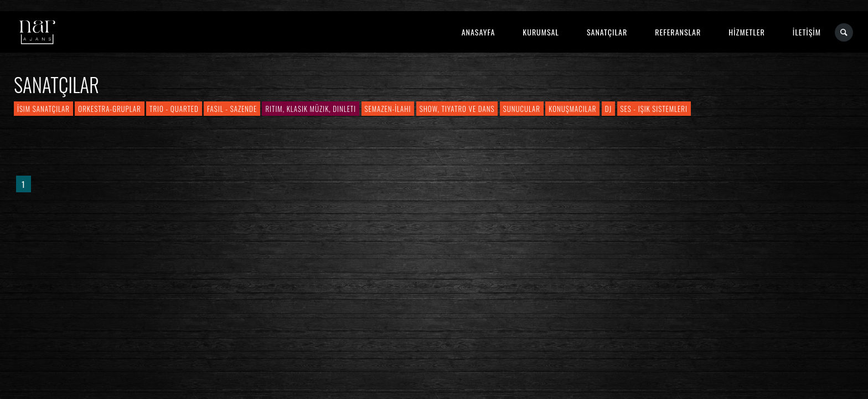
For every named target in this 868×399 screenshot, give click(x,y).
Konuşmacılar (572, 109)
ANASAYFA (479, 32)
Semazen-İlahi (388, 109)
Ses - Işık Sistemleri (654, 109)
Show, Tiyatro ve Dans (457, 109)
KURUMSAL (541, 32)
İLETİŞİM (807, 32)
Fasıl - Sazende (232, 109)
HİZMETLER (746, 32)
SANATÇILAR (607, 32)
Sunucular (522, 109)
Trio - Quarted (174, 109)
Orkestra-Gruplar (109, 109)
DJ (608, 109)
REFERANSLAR (678, 32)
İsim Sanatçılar (43, 109)
